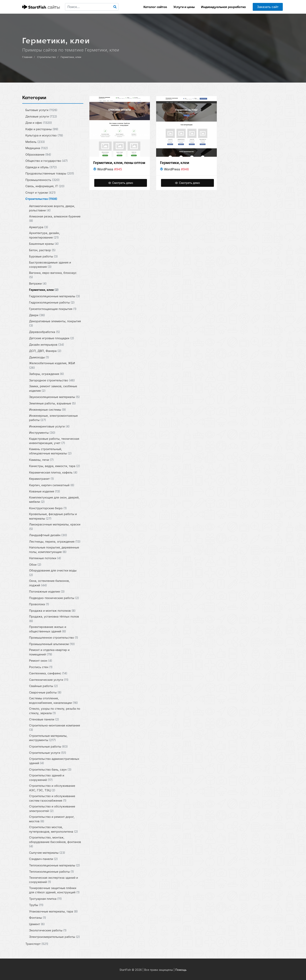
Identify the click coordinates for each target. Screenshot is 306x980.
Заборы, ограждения (46, 374)
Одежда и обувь (41, 167)
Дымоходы (39, 357)
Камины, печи (41, 460)
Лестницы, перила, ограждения (55, 541)
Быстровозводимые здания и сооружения (50, 264)
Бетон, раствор (42, 250)
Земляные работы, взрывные (52, 403)
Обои (35, 564)
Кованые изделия (45, 491)
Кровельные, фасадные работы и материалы (53, 516)
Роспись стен (41, 667)
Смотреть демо (121, 183)
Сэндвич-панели (43, 859)
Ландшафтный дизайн (48, 535)
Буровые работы (43, 256)
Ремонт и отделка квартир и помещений (49, 652)
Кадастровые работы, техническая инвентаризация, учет (54, 441)
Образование (38, 154)
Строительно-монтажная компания (55, 727)
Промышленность (43, 180)
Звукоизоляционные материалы (54, 397)
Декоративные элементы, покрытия (55, 323)
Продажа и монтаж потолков (52, 610)
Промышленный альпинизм (52, 644)
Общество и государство (47, 161)
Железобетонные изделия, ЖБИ (52, 365)
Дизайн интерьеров (47, 344)
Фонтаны (38, 918)
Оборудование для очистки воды (53, 573)
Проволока (39, 604)
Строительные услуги (48, 753)
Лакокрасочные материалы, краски (55, 527)
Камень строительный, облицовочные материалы (50, 451)
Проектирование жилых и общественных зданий (48, 629)
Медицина (37, 148)
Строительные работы (48, 746)
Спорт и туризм (40, 192)
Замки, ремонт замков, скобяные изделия (53, 388)
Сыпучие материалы (47, 852)
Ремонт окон (41, 661)
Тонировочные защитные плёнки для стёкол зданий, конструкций (54, 890)
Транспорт (37, 944)
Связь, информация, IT (45, 186)
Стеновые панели (44, 719)
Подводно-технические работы (54, 598)
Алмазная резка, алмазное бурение (55, 218)
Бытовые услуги (41, 110)
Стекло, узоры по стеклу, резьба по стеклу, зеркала (55, 711)
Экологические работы (48, 930)
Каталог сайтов (155, 7)
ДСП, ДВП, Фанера (45, 351)
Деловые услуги (41, 116)
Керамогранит (41, 479)
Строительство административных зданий (54, 761)
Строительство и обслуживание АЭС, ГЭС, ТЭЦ (52, 788)
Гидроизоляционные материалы (55, 296)
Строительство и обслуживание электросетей (52, 809)
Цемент (37, 924)
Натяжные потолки (45, 558)
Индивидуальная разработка (223, 7)
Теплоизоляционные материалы (54, 865)
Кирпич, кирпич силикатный (52, 485)
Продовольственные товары (50, 173)
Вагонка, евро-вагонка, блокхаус (53, 275)
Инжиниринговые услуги (49, 426)
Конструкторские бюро (48, 508)
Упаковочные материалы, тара (53, 911)
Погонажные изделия (47, 591)
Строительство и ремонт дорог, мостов (52, 819)
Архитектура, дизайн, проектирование (44, 235)
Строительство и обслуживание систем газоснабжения (52, 798)
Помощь (181, 970)
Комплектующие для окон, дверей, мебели (54, 499)
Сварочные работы (45, 692)
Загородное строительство (52, 380)
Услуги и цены (184, 7)
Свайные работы (44, 686)
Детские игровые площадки (52, 338)
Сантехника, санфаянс (48, 673)
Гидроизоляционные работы (52, 302)
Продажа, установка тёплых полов (54, 619)
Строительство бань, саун (50, 769)
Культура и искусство (44, 135)
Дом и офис (39, 123)
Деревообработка (44, 332)
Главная (27, 57)
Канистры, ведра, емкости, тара (55, 466)
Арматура (39, 227)
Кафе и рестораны (42, 129)
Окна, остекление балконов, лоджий (49, 583)
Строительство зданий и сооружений (47, 778)
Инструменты (42, 433)
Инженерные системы (48, 410)
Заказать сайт (268, 7)
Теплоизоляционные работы (52, 872)
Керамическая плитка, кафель (53, 472)
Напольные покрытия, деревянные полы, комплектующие (54, 550)
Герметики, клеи (71, 57)
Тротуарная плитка (45, 899)
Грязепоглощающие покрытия (53, 309)
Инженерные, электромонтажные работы (53, 418)
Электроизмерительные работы (54, 937)
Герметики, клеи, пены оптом (119, 163)
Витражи (38, 283)
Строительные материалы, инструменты (48, 738)
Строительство (46, 57)
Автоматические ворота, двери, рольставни (52, 208)
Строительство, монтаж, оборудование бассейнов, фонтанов (55, 842)
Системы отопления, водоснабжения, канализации (53, 701)
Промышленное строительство (54, 638)
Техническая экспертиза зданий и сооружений (53, 880)
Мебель (35, 142)
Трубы (36, 905)
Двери (37, 315)
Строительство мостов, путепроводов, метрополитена (53, 829)
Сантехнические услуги (49, 680)
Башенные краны (44, 244)
